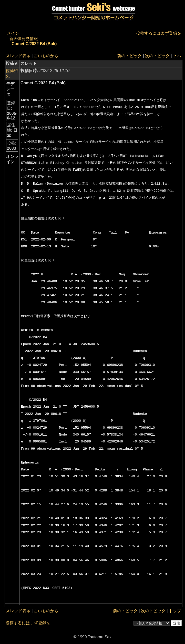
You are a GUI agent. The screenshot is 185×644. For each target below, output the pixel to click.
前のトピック (129, 56)
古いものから (46, 56)
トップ (175, 611)
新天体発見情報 (24, 39)
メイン (13, 33)
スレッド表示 (18, 56)
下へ (177, 56)
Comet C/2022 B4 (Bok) (34, 44)
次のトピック (157, 56)
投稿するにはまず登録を (159, 33)
